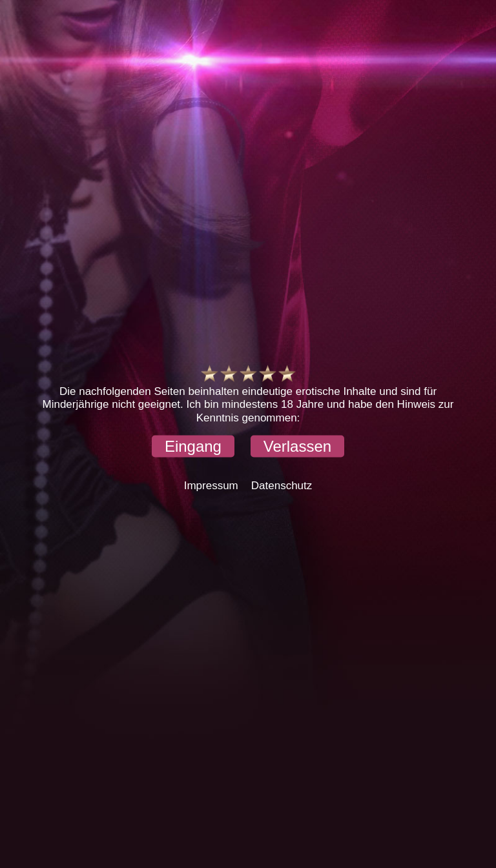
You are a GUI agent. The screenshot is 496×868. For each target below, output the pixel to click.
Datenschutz (282, 486)
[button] (193, 447)
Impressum (211, 486)
